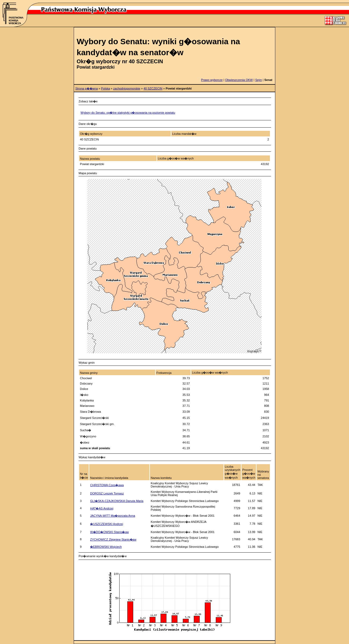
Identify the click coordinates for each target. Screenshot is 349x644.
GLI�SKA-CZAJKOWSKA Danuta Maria (117, 501)
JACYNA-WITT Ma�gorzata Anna (113, 516)
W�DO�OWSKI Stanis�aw (109, 532)
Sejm (259, 80)
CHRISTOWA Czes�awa (107, 485)
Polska (105, 88)
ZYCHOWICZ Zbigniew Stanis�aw (113, 539)
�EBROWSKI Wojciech (106, 547)
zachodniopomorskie (127, 88)
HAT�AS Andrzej (102, 508)
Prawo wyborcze (212, 80)
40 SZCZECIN (153, 88)
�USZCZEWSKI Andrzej (107, 524)
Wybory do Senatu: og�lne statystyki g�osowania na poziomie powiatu (128, 113)
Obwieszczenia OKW (239, 80)
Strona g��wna (87, 88)
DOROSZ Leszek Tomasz (107, 493)
